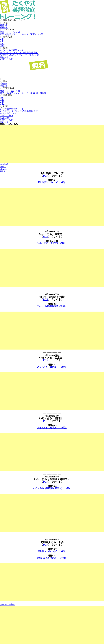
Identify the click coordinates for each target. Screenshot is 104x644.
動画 (5, 48)
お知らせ (35, 55)
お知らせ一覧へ (8, 604)
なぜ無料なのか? (8, 55)
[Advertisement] (52, 144)
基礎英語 (8, 37)
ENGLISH (5, 57)
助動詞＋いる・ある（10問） (52, 551)
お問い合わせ (6, 59)
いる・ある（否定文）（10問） (52, 367)
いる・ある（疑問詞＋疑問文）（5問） (52, 488)
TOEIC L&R (9, 30)
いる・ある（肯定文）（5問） (52, 243)
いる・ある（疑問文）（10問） (52, 428)
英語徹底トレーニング (14, 20)
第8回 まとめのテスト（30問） (52, 558)
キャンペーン (23, 55)
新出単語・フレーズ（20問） (52, 182)
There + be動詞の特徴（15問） (52, 306)
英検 (5, 23)
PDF (45, 176)
